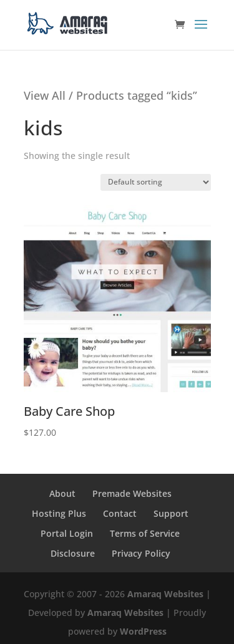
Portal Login (67, 533)
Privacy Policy (141, 553)
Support (171, 513)
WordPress (143, 631)
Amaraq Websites (165, 594)
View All (45, 95)
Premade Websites (132, 493)
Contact (120, 513)
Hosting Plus (59, 513)
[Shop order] (156, 182)
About (62, 493)
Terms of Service (145, 533)
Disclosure (73, 553)
